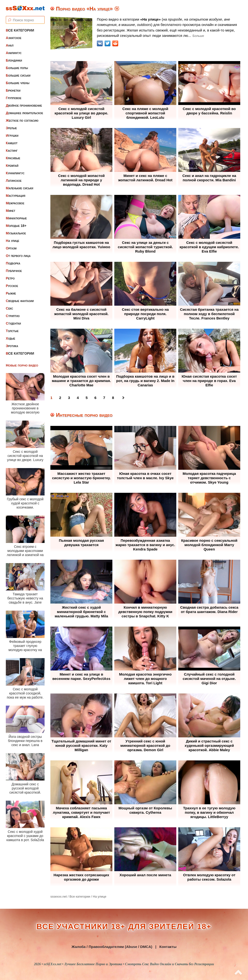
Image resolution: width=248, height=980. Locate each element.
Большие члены (18, 83)
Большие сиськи (18, 75)
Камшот (12, 143)
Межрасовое (15, 203)
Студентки (13, 323)
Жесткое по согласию (22, 120)
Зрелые (11, 128)
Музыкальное (16, 233)
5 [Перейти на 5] (86, 398)
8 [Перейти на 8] (113, 398)
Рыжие (11, 293)
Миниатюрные (16, 218)
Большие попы (17, 68)
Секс (9, 308)
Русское (12, 286)
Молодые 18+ (16, 226)
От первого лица (18, 256)
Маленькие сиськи (19, 188)
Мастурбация (15, 196)
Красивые (13, 158)
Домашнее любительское (24, 113)
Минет (11, 211)
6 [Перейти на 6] (95, 398)
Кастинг (12, 151)
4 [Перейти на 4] (78, 398)
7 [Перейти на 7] (104, 398)
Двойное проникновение (24, 105)
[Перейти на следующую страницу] (123, 398)
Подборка (13, 263)
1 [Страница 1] (51, 398)
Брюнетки (13, 90)
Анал (10, 45)
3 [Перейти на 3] (69, 398)
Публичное (14, 271)
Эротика (12, 346)
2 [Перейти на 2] (60, 398)
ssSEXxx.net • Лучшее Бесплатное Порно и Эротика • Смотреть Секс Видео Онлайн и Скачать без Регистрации (129, 964)
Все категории (20, 30)
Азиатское (14, 38)
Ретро (10, 278)
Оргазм (11, 248)
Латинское (14, 181)
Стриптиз (13, 316)
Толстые (12, 331)
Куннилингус (15, 173)
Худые (11, 338)
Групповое (14, 98)
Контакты (168, 947)
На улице (12, 241)
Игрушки (12, 135)
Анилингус (14, 53)
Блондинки (14, 60)
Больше (198, 36)
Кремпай (12, 166)
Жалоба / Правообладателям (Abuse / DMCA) (112, 947)
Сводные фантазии (20, 301)
